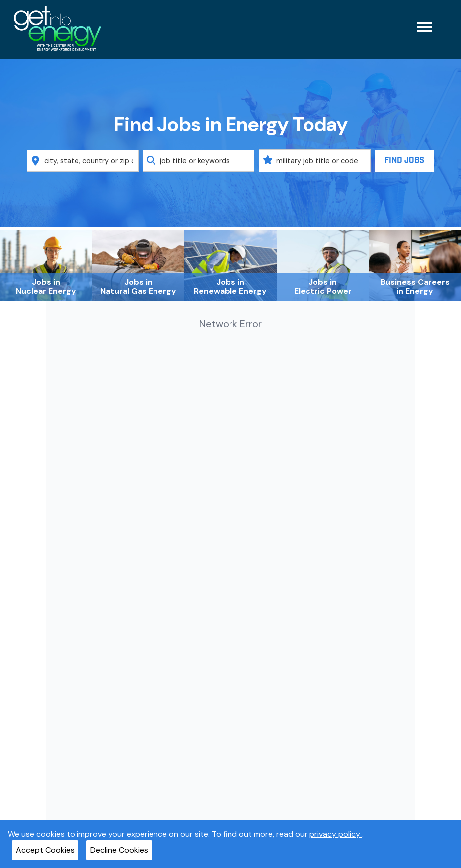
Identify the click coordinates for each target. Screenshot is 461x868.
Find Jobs (404, 160)
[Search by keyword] (198, 161)
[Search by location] (83, 161)
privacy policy (336, 834)
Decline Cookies (119, 850)
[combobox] (83, 161)
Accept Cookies (45, 850)
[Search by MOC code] (315, 161)
